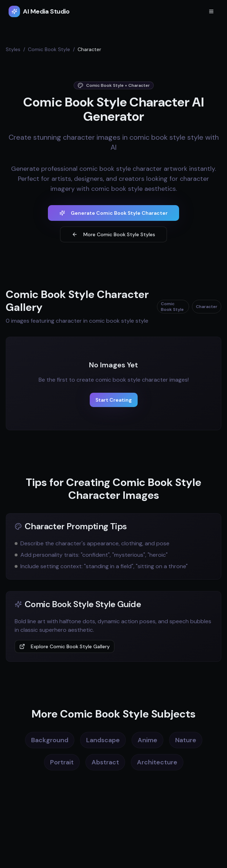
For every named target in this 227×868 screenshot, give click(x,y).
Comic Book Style (49, 49)
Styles (13, 49)
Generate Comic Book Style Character (113, 213)
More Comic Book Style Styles (113, 234)
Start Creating (114, 400)
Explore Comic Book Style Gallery (65, 646)
